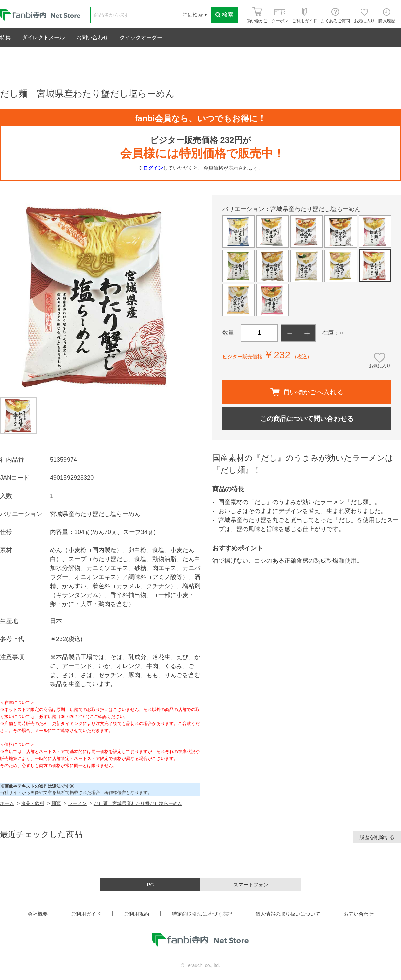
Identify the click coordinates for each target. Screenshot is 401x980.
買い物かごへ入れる (307, 392)
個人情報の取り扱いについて (288, 914)
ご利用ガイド (86, 914)
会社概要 (38, 914)
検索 (224, 15)
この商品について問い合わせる (307, 419)
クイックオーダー (141, 38)
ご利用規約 (137, 914)
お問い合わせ (92, 38)
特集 (5, 38)
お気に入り (380, 366)
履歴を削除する (377, 837)
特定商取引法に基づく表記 (202, 914)
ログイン (153, 168)
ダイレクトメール (43, 38)
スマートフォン (251, 884)
